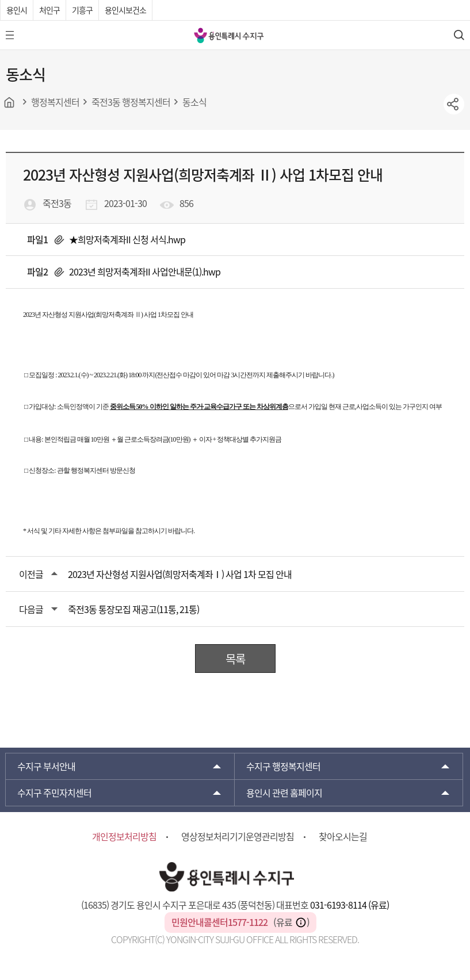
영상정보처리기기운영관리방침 (238, 836)
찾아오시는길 (343, 836)
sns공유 (454, 104)
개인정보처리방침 (124, 836)
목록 (235, 659)
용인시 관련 (284, 793)
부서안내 (46, 766)
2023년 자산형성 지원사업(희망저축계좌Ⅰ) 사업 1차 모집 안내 (180, 574)
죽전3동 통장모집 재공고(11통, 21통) (133, 609)
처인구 (49, 10)
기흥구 (82, 10)
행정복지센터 (283, 766)
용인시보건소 (125, 10)
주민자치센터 (54, 793)
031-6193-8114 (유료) (349, 905)
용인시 (17, 10)
